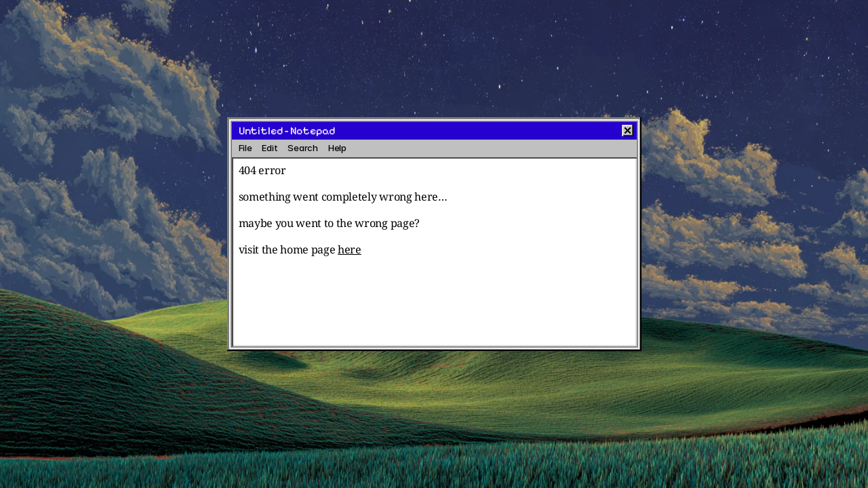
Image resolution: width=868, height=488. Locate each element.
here (350, 249)
